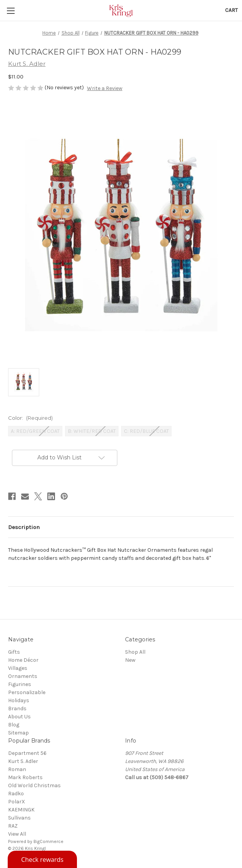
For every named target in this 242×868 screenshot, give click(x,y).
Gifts (14, 652)
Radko (16, 794)
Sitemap (18, 733)
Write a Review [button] (105, 88)
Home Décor (23, 660)
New (130, 660)
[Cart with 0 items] (231, 10)
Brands (17, 709)
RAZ (13, 826)
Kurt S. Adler (23, 761)
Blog (14, 725)
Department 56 (27, 753)
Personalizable (27, 692)
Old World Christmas (34, 785)
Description (24, 527)
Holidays (19, 700)
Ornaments (23, 676)
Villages (18, 668)
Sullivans (19, 818)
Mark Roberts (25, 777)
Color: (30, 418)
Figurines (20, 684)
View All (17, 834)
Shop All (135, 652)
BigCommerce (48, 841)
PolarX (17, 802)
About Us (19, 717)
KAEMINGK (21, 810)
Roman (17, 769)
